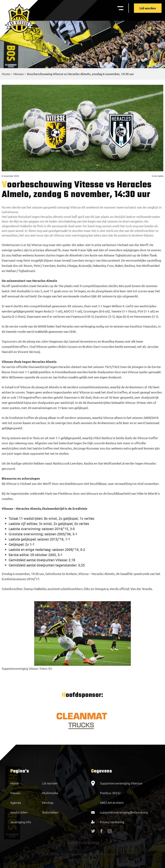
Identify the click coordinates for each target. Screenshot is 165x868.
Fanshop (48, 803)
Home (6, 74)
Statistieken (50, 812)
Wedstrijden (19, 812)
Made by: (73, 859)
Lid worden (148, 8)
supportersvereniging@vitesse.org (124, 812)
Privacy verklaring (112, 822)
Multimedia (50, 793)
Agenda (16, 803)
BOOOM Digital (88, 859)
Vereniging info (21, 822)
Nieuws (19, 74)
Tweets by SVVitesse (83, 842)
